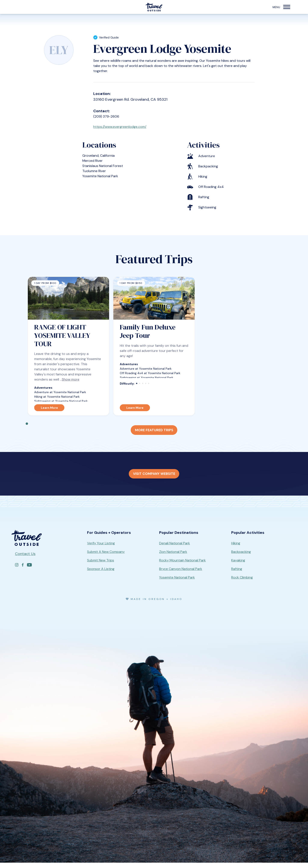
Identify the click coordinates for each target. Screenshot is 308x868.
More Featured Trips (154, 433)
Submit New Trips (101, 566)
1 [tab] (27, 426)
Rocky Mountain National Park (182, 566)
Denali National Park (175, 548)
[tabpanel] (68, 349)
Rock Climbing (242, 583)
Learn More (49, 410)
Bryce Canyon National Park (181, 574)
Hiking (236, 548)
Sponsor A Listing (101, 574)
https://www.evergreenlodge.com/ (124, 128)
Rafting (237, 574)
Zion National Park (173, 557)
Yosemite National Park (177, 583)
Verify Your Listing (101, 548)
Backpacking (241, 557)
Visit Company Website (154, 478)
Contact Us (25, 559)
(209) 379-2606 (108, 117)
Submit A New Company (106, 557)
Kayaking (238, 566)
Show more (71, 382)
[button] (287, 7)
